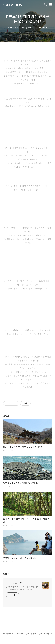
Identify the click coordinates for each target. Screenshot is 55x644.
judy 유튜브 (31, 633)
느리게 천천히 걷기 (13, 5)
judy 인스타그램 (46, 633)
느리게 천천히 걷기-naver (13, 633)
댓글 (6, 574)
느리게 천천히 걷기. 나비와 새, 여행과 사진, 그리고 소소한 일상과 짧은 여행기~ (22, 588)
